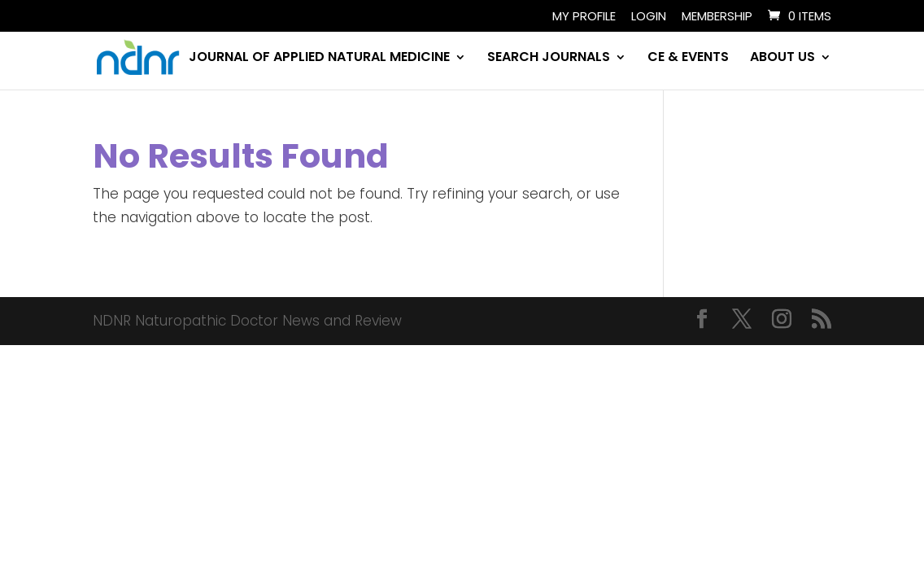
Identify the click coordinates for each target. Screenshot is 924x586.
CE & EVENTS (688, 59)
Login (649, 17)
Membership (717, 17)
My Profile (584, 17)
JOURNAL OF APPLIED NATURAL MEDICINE (319, 59)
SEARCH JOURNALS (549, 59)
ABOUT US (782, 59)
